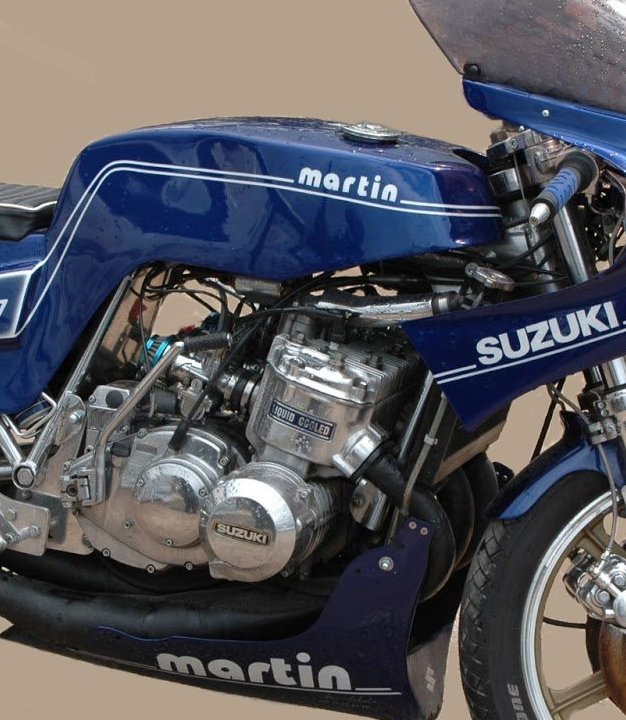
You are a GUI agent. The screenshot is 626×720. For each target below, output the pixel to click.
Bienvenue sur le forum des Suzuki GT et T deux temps (333, 93)
